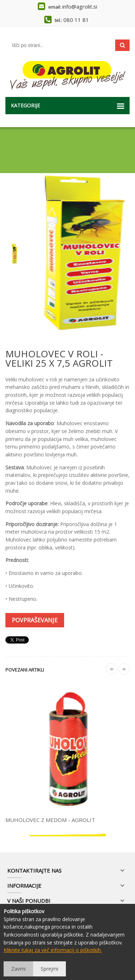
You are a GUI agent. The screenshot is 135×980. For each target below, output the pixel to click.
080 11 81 (76, 20)
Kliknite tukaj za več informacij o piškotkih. (53, 950)
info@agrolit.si (80, 6)
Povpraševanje (35, 620)
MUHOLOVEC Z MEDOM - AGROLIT (50, 820)
